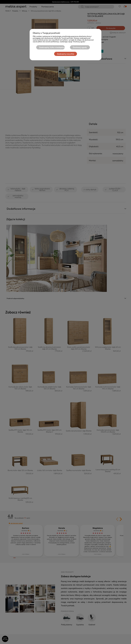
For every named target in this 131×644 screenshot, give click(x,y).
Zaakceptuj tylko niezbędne (52, 47)
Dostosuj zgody (80, 47)
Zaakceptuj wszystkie (66, 54)
